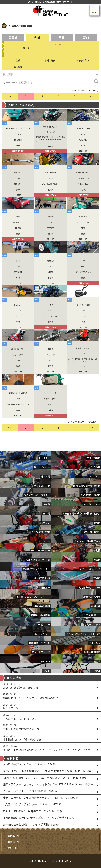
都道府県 (18, 67)
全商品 (13, 37)
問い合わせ (14, 848)
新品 (37, 37)
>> (91, 96)
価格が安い (51, 60)
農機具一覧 (14, 836)
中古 (62, 37)
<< (10, 96)
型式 (18, 60)
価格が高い (83, 60)
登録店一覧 (14, 842)
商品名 (26, 47)
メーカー (59, 44)
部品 (86, 37)
